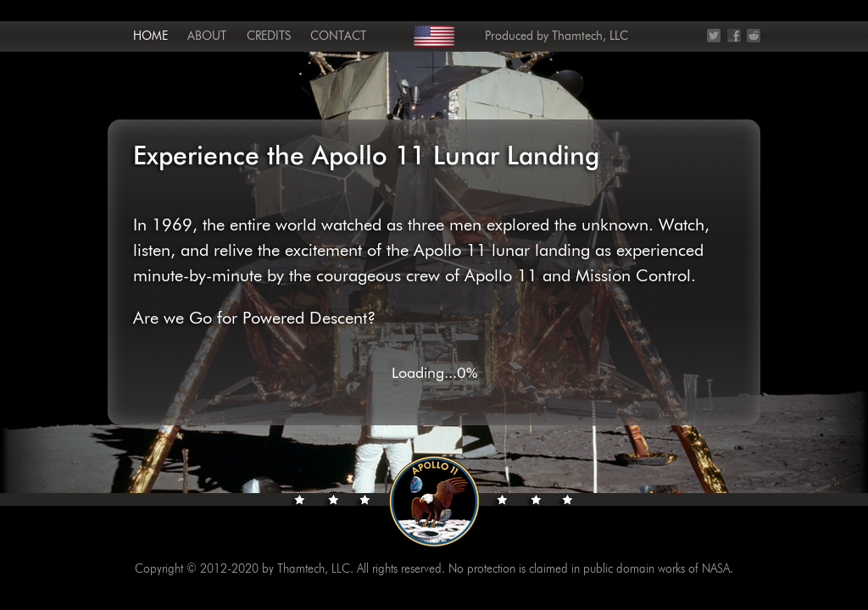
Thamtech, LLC (590, 36)
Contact (338, 36)
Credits (269, 36)
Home (150, 36)
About (207, 36)
